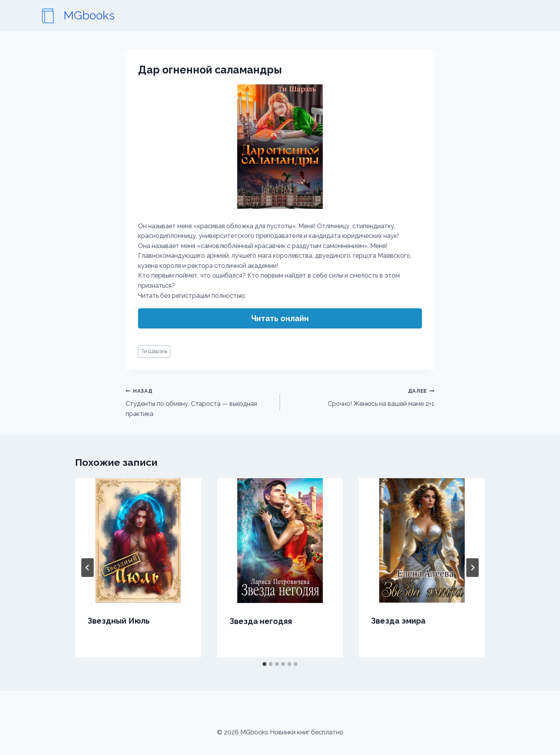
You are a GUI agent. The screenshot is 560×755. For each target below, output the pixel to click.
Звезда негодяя (261, 621)
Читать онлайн (280, 318)
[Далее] (472, 568)
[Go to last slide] (87, 568)
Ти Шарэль (154, 351)
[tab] (264, 664)
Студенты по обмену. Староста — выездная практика (200, 401)
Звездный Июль (119, 621)
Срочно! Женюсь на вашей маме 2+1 (360, 397)
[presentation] (138, 540)
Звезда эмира (398, 621)
